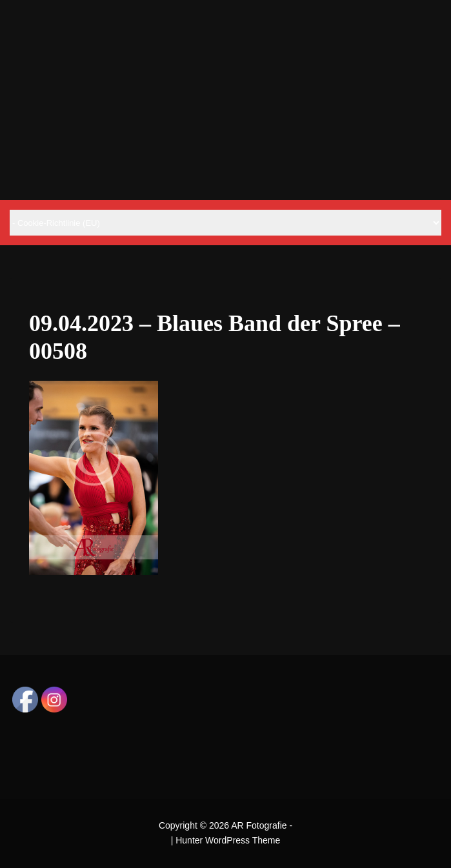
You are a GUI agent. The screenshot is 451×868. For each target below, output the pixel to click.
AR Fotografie (259, 825)
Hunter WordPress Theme (228, 840)
